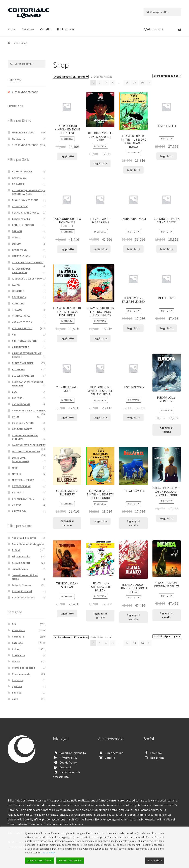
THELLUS (17, 310)
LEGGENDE (18, 291)
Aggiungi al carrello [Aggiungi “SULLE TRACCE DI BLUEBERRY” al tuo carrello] (67, 523)
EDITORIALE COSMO (23, 132)
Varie (15, 699)
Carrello (45, 29)
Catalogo (28, 29)
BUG (14, 392)
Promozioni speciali (23, 668)
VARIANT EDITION (22, 322)
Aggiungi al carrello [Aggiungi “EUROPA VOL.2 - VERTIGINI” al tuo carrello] (167, 430)
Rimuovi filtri (15, 106)
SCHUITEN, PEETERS (23, 598)
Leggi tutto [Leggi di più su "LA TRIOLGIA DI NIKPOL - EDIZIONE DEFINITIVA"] (67, 156)
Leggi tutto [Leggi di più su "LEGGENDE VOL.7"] (134, 418)
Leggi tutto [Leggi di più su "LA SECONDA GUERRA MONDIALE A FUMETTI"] (67, 249)
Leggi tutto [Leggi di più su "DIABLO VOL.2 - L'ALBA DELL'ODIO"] (134, 328)
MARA (15, 468)
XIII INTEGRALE (20, 347)
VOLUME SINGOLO (22, 328)
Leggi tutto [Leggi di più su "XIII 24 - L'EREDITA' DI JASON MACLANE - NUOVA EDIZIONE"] (167, 518)
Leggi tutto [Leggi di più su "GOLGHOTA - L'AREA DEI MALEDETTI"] (167, 249)
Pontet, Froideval (22, 591)
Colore (16, 649)
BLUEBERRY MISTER (23, 376)
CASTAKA (17, 398)
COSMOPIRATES (21, 219)
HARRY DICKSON (21, 256)
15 (135, 83)
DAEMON (17, 231)
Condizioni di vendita (73, 753)
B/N (14, 624)
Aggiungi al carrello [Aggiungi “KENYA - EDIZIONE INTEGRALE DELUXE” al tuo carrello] (167, 615)
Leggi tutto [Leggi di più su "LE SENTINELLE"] (167, 156)
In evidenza (19, 655)
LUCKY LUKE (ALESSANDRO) (20, 460)
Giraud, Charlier (21, 563)
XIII (14, 335)
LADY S (16, 285)
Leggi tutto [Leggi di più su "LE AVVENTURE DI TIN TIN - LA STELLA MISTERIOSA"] (67, 338)
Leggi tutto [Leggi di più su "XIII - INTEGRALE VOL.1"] (67, 418)
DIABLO (16, 237)
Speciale (17, 686)
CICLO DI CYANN (21, 404)
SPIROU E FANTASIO (23, 499)
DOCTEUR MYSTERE (23, 423)
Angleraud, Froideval (24, 538)
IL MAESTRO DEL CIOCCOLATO (21, 270)
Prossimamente (21, 674)
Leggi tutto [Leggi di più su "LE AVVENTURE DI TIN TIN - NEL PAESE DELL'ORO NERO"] (100, 338)
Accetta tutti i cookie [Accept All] (70, 860)
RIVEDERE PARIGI (21, 486)
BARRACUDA (19, 178)
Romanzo (17, 680)
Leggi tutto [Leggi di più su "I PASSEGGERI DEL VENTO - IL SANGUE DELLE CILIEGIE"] (100, 418)
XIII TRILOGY (19, 511)
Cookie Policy (68, 762)
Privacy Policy (68, 758)
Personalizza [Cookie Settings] (155, 860)
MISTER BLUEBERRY (23, 480)
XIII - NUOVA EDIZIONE (25, 341)
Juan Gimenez (20, 569)
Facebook (156, 753)
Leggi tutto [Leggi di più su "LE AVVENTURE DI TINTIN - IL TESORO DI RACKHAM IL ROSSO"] (134, 170)
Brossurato (18, 630)
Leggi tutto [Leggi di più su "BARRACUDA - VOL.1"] (134, 249)
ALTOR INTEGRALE (22, 172)
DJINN (15, 417)
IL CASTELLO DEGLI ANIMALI (28, 262)
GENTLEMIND (19, 250)
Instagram (157, 758)
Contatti (65, 767)
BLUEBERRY (18, 369)
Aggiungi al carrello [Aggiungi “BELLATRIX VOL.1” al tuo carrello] (134, 523)
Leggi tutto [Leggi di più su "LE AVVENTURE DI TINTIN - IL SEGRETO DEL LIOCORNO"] (100, 521)
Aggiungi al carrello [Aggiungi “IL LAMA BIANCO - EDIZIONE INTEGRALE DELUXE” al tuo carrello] (134, 617)
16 (142, 83)
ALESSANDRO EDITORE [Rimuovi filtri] (25, 92)
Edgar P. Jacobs (21, 556)
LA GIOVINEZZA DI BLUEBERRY (29, 445)
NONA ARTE (19, 139)
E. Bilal (16, 550)
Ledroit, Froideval (22, 585)
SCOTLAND (18, 303)
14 (127, 83)
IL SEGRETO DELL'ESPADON (27, 279)
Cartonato (18, 637)
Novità (16, 661)
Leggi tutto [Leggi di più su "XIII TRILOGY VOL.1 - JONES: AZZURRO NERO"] (100, 163)
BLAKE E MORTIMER (23, 363)
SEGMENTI (18, 492)
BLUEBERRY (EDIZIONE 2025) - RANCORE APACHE (29, 192)
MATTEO (17, 474)
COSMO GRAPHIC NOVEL (26, 213)
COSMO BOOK (20, 206)
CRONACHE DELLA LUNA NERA (29, 411)
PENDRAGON (19, 297)
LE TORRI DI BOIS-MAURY (26, 451)
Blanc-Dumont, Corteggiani (28, 544)
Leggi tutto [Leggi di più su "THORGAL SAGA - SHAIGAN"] (67, 614)
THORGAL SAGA (21, 316)
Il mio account (66, 29)
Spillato (17, 693)
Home (12, 29)
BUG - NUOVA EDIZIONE (25, 200)
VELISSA (17, 505)
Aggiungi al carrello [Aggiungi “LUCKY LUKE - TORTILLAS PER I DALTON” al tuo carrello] (100, 616)
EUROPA (17, 244)
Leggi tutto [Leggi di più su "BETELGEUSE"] (167, 328)
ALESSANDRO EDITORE (25, 145)
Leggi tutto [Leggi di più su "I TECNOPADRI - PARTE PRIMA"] (100, 249)
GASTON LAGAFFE (22, 429)
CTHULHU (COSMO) (23, 225)
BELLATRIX (18, 184)
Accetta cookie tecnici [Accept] (40, 860)
